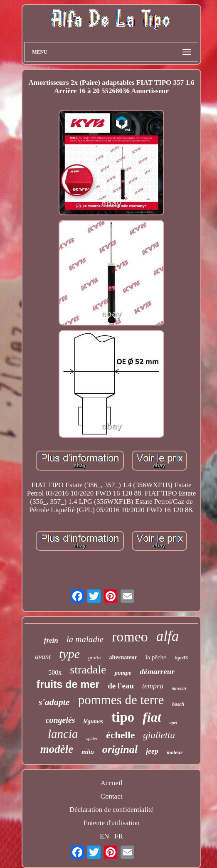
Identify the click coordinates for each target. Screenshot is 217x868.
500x (55, 672)
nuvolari (179, 688)
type (69, 654)
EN (105, 836)
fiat (152, 717)
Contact (112, 796)
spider (92, 738)
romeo (130, 637)
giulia (94, 657)
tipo (123, 717)
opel (174, 723)
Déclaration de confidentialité (111, 810)
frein (51, 640)
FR (119, 836)
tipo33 (181, 658)
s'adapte (54, 702)
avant (43, 657)
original (120, 749)
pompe (123, 673)
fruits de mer (68, 684)
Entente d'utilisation (111, 823)
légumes (93, 721)
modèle (57, 749)
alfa (168, 636)
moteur (175, 752)
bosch (178, 704)
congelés (60, 720)
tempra (153, 686)
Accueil (112, 783)
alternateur (123, 657)
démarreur (157, 672)
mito (88, 752)
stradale (88, 669)
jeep (152, 751)
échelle (120, 735)
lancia (63, 734)
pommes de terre (121, 700)
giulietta (159, 735)
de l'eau (121, 686)
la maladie (85, 639)
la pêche (156, 657)
